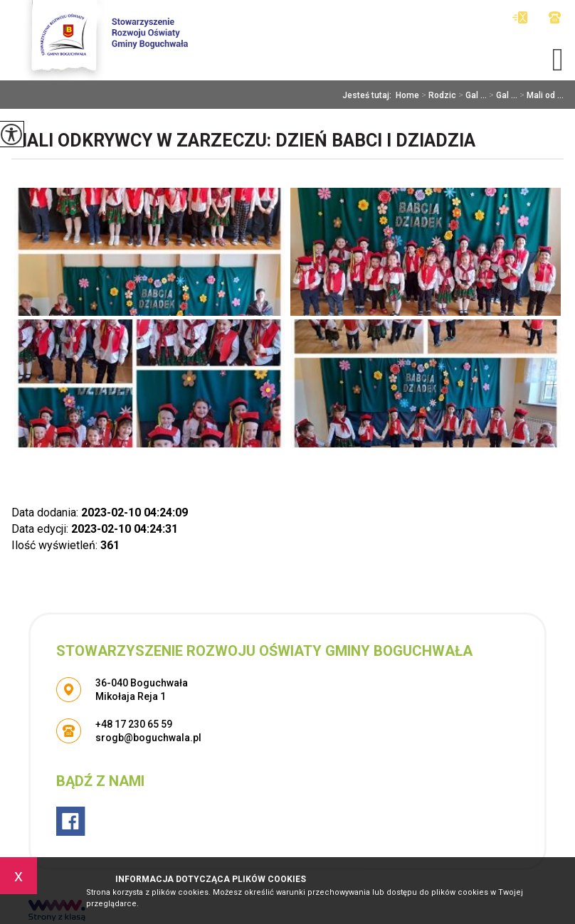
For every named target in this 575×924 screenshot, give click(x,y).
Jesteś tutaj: (369, 95)
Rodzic (438, 95)
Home (407, 95)
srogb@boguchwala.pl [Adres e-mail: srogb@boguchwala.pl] (148, 738)
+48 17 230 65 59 (555, 17)
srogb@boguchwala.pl (520, 17)
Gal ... (471, 95)
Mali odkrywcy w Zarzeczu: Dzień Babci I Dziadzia (243, 140)
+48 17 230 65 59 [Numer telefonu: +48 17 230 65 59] (134, 724)
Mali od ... (540, 95)
